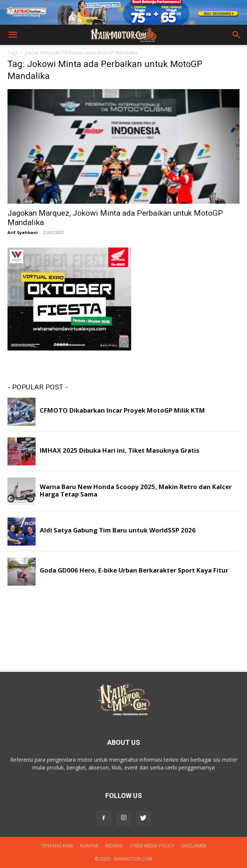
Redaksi (114, 846)
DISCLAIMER (194, 846)
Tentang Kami (57, 846)
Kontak (89, 846)
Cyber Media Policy (152, 846)
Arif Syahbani (23, 232)
